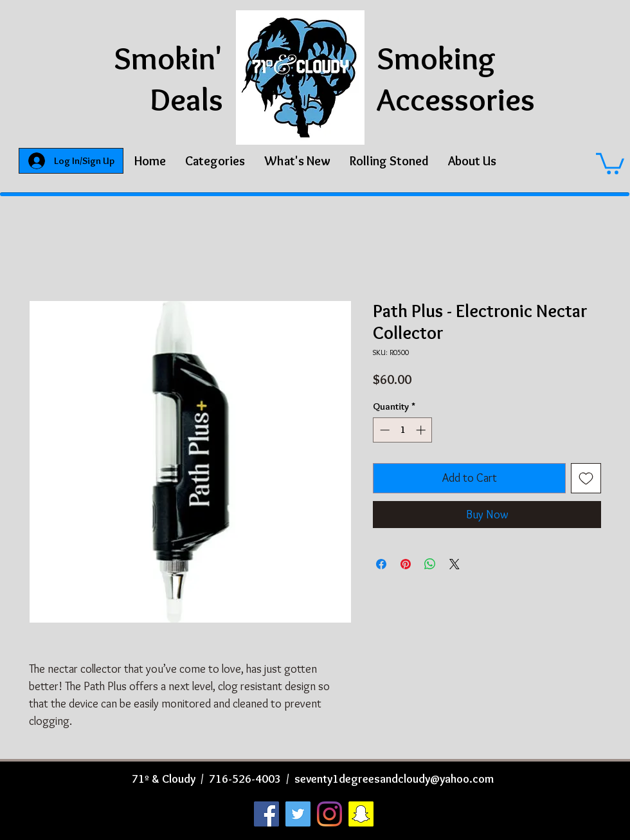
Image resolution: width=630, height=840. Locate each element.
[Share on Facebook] (381, 564)
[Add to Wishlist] (586, 478)
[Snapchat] (361, 814)
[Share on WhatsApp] (430, 564)
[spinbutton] (403, 430)
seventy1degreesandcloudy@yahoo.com (394, 779)
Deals (186, 99)
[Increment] (422, 430)
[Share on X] (455, 564)
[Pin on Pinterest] (406, 564)
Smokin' (168, 58)
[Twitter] (298, 814)
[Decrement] (383, 430)
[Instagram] (329, 814)
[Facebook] (266, 814)
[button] (215, 161)
